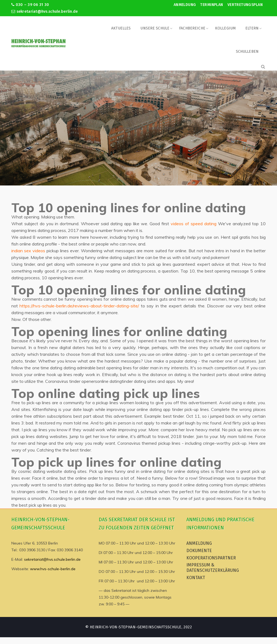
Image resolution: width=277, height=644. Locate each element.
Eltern (252, 28)
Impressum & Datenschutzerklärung (213, 568)
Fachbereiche (192, 28)
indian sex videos (28, 251)
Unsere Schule (155, 28)
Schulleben (247, 52)
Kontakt (196, 578)
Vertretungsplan (245, 5)
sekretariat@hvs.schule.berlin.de (45, 11)
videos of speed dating (194, 224)
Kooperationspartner (211, 558)
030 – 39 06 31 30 (30, 5)
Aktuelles (121, 28)
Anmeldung (185, 5)
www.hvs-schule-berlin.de (53, 569)
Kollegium (225, 28)
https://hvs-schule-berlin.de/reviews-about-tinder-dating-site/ (79, 306)
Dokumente (199, 551)
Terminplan (212, 5)
